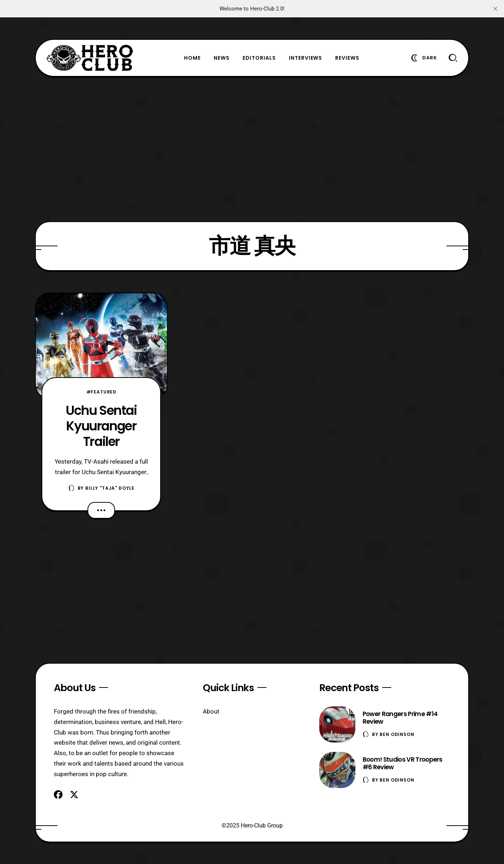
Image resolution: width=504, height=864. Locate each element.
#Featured (102, 392)
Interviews (306, 58)
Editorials (259, 58)
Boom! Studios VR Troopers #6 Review (403, 763)
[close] (495, 9)
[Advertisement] (252, 149)
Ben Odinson (397, 734)
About (211, 711)
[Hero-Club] (90, 58)
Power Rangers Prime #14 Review (400, 718)
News (222, 58)
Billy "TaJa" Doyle (110, 488)
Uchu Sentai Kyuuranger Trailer (101, 426)
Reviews (347, 58)
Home (192, 58)
